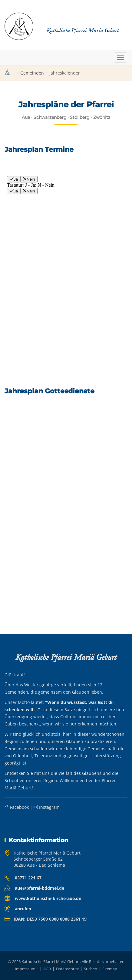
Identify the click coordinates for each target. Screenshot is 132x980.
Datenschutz (67, 969)
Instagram (47, 807)
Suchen (91, 969)
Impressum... (26, 969)
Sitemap (110, 969)
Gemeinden (32, 73)
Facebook (17, 807)
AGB (47, 969)
